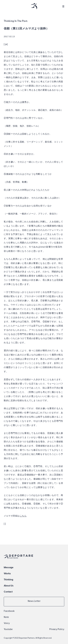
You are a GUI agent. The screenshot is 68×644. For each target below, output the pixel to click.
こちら (23, 516)
